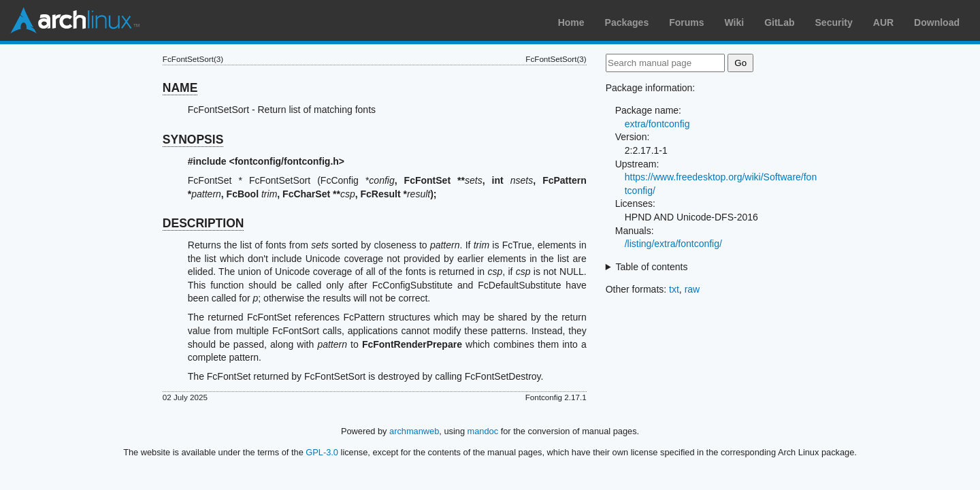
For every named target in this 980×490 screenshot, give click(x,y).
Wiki (735, 22)
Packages (627, 22)
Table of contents (652, 267)
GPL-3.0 (322, 452)
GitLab (779, 22)
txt (674, 289)
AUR (883, 22)
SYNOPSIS (193, 140)
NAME (180, 88)
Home (571, 22)
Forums (686, 22)
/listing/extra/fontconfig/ (673, 244)
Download (937, 22)
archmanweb (414, 431)
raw (692, 289)
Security (834, 22)
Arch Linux (75, 20)
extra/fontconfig (657, 124)
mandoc (483, 431)
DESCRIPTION (203, 223)
